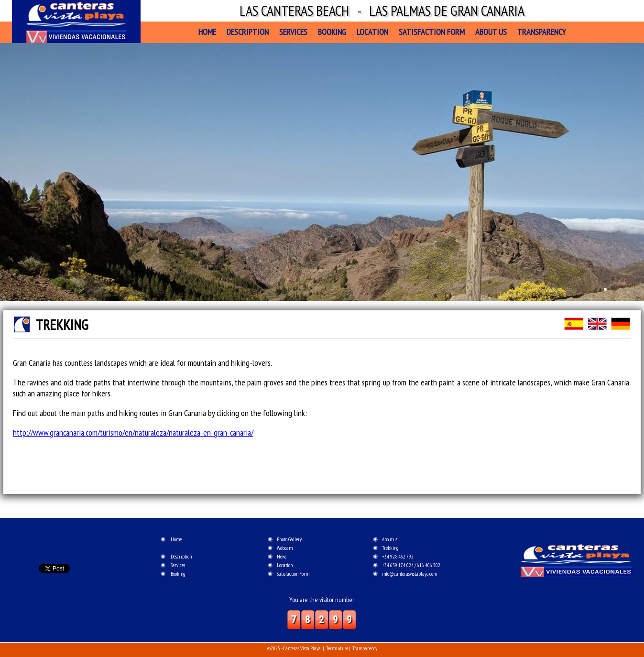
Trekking (390, 548)
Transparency (541, 32)
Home (207, 32)
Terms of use (337, 648)
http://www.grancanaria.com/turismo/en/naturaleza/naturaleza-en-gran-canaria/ (133, 433)
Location (372, 32)
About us (491, 32)
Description (248, 32)
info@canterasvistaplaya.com (409, 574)
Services (293, 32)
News (282, 557)
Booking (332, 32)
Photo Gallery (289, 539)
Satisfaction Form (432, 32)
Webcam (285, 548)
